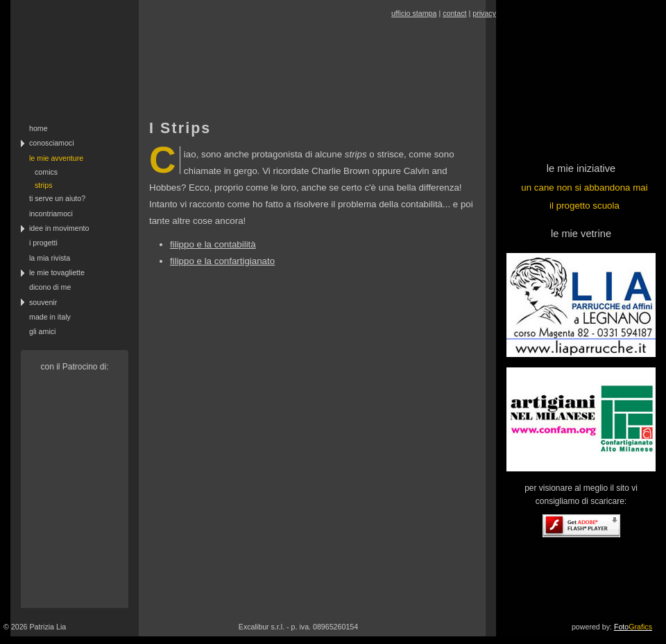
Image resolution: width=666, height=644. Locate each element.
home (39, 128)
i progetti (43, 243)
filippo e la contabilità (213, 244)
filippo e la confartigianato (222, 261)
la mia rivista (50, 258)
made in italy (50, 317)
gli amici (43, 331)
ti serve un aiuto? (57, 198)
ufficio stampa (414, 13)
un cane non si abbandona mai (584, 188)
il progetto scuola (584, 206)
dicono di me (50, 287)
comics (46, 172)
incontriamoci (51, 214)
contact (454, 13)
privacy (484, 13)
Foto (633, 627)
